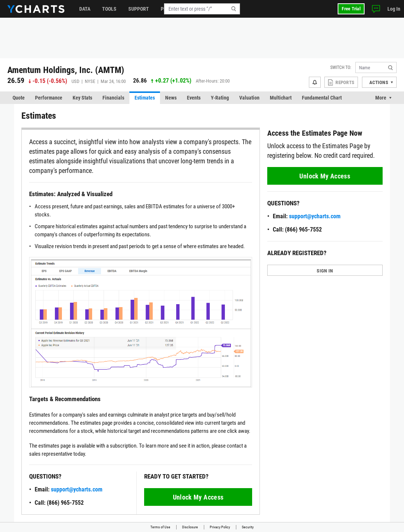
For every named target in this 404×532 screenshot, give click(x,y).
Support (139, 9)
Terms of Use (160, 527)
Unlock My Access (198, 497)
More (381, 98)
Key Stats (82, 98)
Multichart (281, 98)
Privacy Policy (220, 527)
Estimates (145, 98)
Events (194, 98)
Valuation (249, 98)
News (171, 98)
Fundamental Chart (322, 98)
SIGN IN (325, 271)
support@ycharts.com (77, 489)
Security (248, 527)
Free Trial (351, 9)
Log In (394, 9)
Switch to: (341, 67)
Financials (113, 98)
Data (85, 9)
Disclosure (190, 527)
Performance (49, 98)
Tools (109, 9)
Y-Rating (220, 98)
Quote (19, 98)
